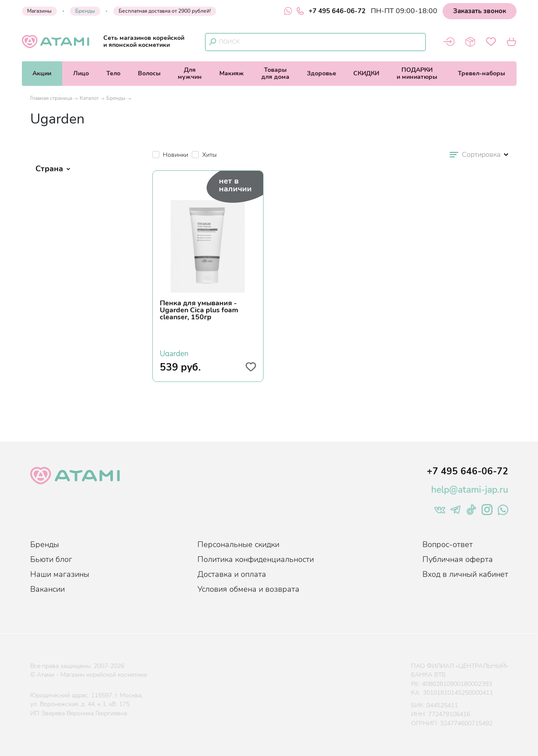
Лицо (81, 73)
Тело (113, 73)
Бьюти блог (51, 559)
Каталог (89, 98)
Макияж (232, 73)
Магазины (39, 11)
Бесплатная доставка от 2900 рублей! (165, 11)
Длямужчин (190, 73)
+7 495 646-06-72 (331, 11)
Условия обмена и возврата (248, 589)
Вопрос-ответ (448, 544)
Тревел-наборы (482, 73)
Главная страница (51, 98)
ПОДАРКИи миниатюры (417, 73)
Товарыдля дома (275, 73)
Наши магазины (60, 574)
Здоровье (322, 73)
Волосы (149, 73)
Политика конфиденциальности (256, 559)
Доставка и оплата (232, 574)
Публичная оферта (458, 559)
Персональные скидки (238, 544)
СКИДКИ (366, 73)
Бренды (85, 11)
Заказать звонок (480, 11)
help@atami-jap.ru (470, 490)
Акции (42, 73)
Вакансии (47, 589)
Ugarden (174, 353)
